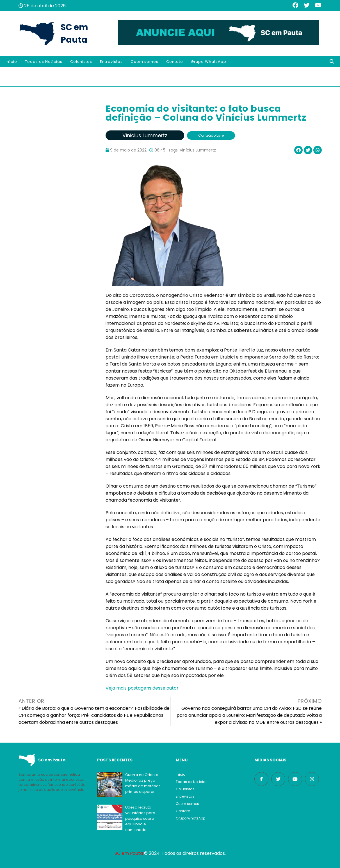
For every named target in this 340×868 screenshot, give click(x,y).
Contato (175, 62)
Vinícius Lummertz (198, 150)
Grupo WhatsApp (209, 62)
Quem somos (144, 62)
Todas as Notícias (44, 62)
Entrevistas (111, 62)
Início (11, 62)
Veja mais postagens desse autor (142, 688)
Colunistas (81, 62)
